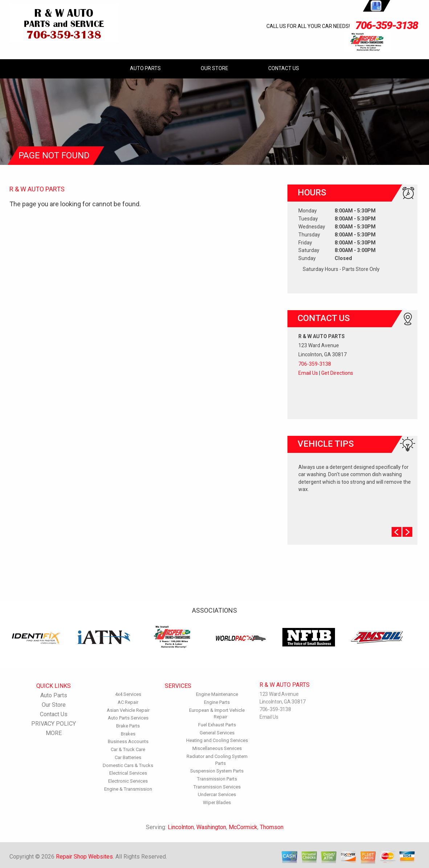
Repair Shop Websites (84, 857)
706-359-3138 (387, 25)
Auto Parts (145, 68)
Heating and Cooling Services (217, 740)
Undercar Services (217, 794)
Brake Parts (128, 726)
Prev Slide (397, 532)
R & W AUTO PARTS (37, 189)
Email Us (308, 373)
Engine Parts (217, 702)
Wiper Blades (217, 802)
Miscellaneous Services (217, 748)
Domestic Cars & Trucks (128, 765)
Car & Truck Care (128, 749)
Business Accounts (128, 741)
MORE (54, 733)
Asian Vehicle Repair (128, 710)
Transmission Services (217, 787)
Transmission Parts (217, 779)
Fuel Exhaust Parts (217, 725)
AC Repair (128, 702)
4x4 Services (128, 694)
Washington (211, 827)
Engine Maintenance (217, 694)
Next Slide (407, 532)
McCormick (243, 827)
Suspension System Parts (217, 771)
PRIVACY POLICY (54, 724)
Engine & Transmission (128, 789)
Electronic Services (128, 781)
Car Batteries (128, 757)
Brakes (128, 734)
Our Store (214, 68)
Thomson (272, 827)
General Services (217, 733)
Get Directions (337, 373)
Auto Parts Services (128, 718)
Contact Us (284, 68)
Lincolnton (181, 827)
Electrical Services (128, 773)
